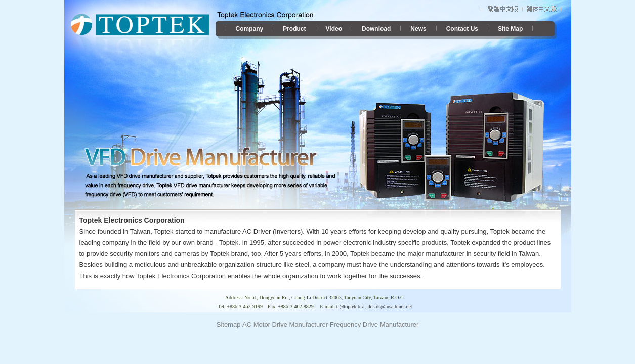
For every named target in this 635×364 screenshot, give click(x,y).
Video (334, 29)
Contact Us (462, 29)
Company (250, 29)
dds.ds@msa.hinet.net (390, 307)
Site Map (510, 29)
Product (294, 29)
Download (376, 29)
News (418, 29)
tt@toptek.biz (350, 307)
